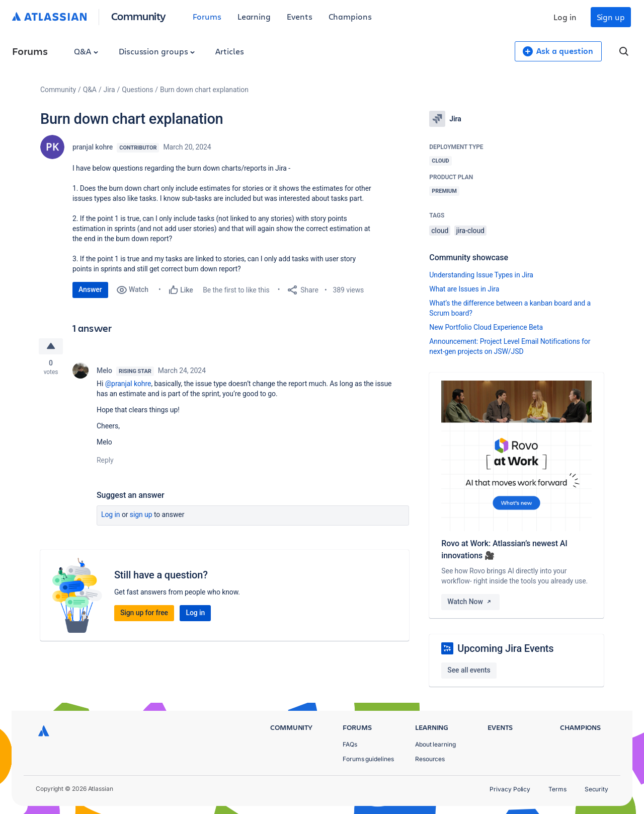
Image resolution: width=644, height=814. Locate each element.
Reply (105, 460)
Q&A (86, 51)
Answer (90, 289)
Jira (109, 90)
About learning (435, 744)
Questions (137, 90)
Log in (565, 17)
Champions (350, 16)
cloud (440, 231)
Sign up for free (144, 613)
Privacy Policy (510, 789)
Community (139, 16)
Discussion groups (157, 51)
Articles (229, 51)
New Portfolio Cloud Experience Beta (486, 327)
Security (596, 789)
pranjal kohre (93, 147)
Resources (430, 759)
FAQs (350, 744)
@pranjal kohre (128, 384)
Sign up (611, 17)
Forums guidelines (368, 759)
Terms (557, 789)
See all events (469, 670)
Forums (207, 16)
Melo (104, 371)
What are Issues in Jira (464, 289)
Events (300, 16)
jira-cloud (470, 231)
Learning (254, 16)
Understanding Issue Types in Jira (481, 275)
